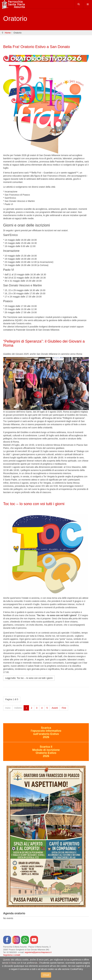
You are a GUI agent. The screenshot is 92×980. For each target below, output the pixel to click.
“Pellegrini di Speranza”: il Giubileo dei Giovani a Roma (44, 343)
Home (8, 33)
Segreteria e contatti (12, 955)
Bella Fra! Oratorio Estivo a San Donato (37, 47)
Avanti (55, 708)
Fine (64, 708)
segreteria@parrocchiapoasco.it (38, 952)
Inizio (8, 708)
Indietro (18, 708)
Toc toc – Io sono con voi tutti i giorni (34, 504)
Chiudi (46, 975)
